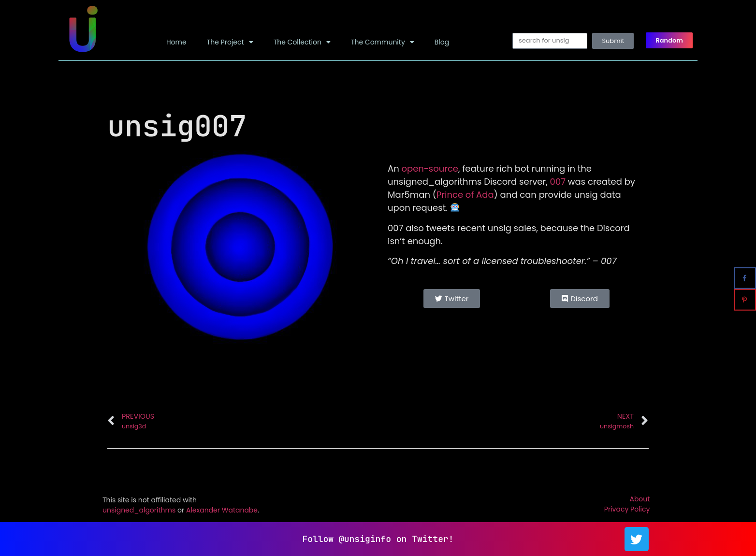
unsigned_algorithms (139, 510)
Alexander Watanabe (222, 510)
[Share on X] (745, 256)
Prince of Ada (465, 195)
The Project (230, 42)
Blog (442, 42)
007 (558, 182)
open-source (430, 168)
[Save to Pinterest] (745, 300)
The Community (383, 42)
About (640, 499)
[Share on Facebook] (745, 278)
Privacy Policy (627, 509)
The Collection (302, 42)
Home (176, 42)
